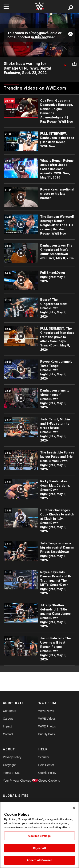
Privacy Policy (12, 757)
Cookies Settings (39, 836)
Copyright (9, 765)
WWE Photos (47, 726)
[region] (39, 835)
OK (39, 35)
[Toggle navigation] (6, 6)
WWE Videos (47, 719)
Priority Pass (47, 734)
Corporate (9, 711)
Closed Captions (47, 781)
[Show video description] (65, 64)
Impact (7, 726)
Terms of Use (12, 773)
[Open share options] (74, 64)
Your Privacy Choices (12, 781)
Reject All (39, 848)
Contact (8, 734)
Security (44, 757)
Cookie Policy (47, 773)
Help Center (46, 765)
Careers (8, 719)
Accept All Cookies (39, 860)
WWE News (46, 711)
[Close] (74, 808)
